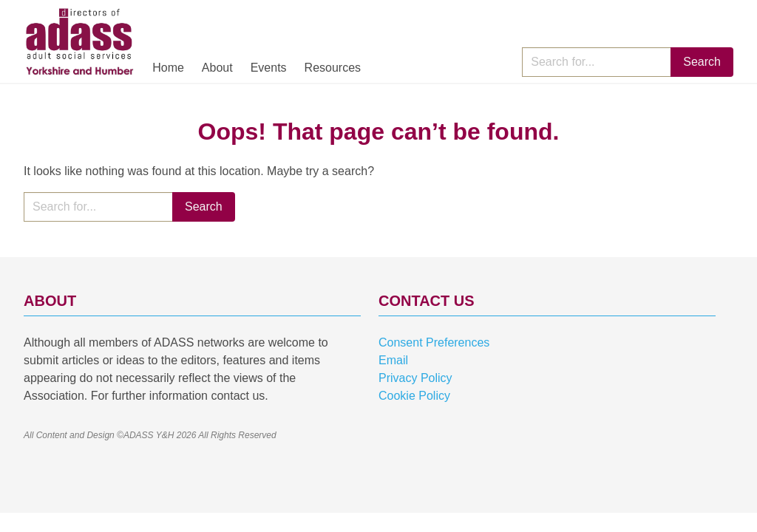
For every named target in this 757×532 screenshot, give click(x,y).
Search (702, 62)
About (217, 68)
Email (393, 360)
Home (168, 68)
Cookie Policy (414, 396)
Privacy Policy (415, 378)
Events (269, 68)
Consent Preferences (434, 342)
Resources (333, 68)
